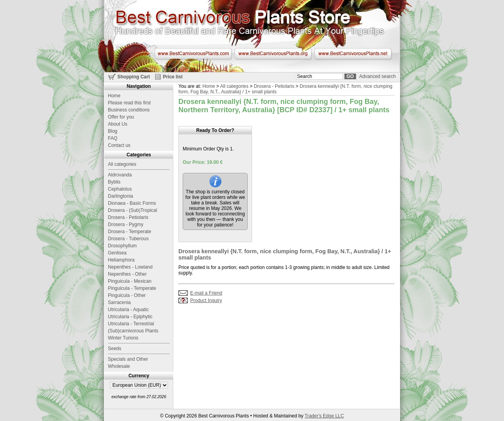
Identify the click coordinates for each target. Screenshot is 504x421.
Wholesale (119, 366)
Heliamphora (121, 260)
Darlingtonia (120, 196)
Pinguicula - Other (127, 295)
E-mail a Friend (206, 293)
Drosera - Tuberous (128, 239)
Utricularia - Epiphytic (130, 317)
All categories (234, 86)
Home (209, 86)
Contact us (119, 145)
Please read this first (129, 103)
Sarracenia (119, 302)
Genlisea (117, 253)
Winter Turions (123, 338)
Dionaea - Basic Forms (132, 203)
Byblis (114, 182)
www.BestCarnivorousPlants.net (353, 54)
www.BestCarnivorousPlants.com (193, 54)
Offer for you (121, 117)
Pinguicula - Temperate (132, 288)
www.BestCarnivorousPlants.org (273, 54)
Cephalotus (120, 189)
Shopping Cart (134, 77)
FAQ (113, 138)
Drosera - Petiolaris (274, 86)
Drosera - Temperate (130, 232)
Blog (113, 131)
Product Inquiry (206, 300)
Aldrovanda (120, 175)
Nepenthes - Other (127, 274)
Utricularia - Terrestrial (131, 324)
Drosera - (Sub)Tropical (132, 210)
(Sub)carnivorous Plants (133, 331)
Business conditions (129, 110)
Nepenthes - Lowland (130, 267)
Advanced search (377, 76)
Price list (173, 77)
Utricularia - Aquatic (128, 310)
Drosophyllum (122, 246)
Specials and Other (128, 359)
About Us (118, 124)
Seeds (115, 349)
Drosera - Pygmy (126, 224)
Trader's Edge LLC (324, 416)
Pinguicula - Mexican (130, 281)
